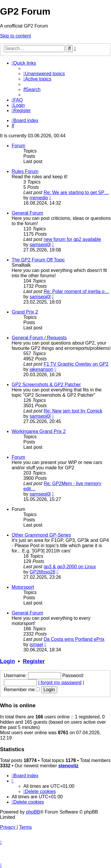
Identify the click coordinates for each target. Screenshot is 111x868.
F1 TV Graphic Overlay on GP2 (76, 364)
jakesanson (41, 369)
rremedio (39, 198)
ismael (36, 644)
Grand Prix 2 (25, 312)
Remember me (22, 690)
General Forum (27, 213)
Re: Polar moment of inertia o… (76, 291)
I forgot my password (60, 683)
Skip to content (15, 36)
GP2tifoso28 (42, 572)
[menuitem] (44, 74)
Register (34, 661)
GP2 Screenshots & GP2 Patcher (46, 385)
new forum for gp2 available (72, 239)
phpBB (33, 812)
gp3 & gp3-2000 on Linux (70, 567)
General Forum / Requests (39, 338)
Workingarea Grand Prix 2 (39, 431)
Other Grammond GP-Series (41, 535)
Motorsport (23, 587)
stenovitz (68, 766)
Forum (18, 146)
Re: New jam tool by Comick (73, 411)
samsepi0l (40, 245)
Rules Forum (25, 171)
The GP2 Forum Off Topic (38, 260)
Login (7, 661)
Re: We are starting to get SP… (76, 192)
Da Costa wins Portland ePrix (74, 639)
